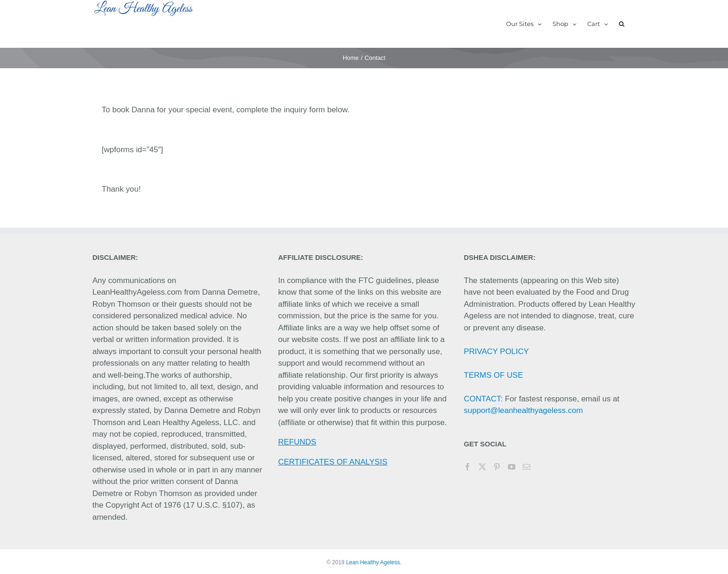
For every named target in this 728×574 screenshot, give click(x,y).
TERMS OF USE (494, 375)
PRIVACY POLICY (496, 351)
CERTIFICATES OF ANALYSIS (333, 462)
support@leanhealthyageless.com (523, 410)
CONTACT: (483, 399)
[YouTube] (512, 467)
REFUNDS (297, 442)
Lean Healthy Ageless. (374, 562)
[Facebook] (468, 467)
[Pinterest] (497, 467)
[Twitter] (482, 467)
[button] (622, 24)
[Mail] (526, 467)
